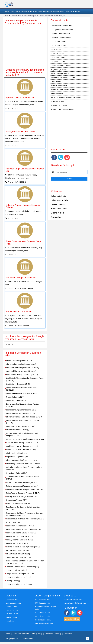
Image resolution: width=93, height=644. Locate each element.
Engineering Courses (59, 70)
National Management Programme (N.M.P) (22, 486)
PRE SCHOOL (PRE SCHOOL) (18, 554)
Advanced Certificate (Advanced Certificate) (23, 368)
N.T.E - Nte (10, 344)
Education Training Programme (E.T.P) (21, 426)
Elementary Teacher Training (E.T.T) (20, 430)
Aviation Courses (57, 54)
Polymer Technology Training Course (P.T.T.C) (23, 547)
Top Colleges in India (43, 620)
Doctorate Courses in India (61, 38)
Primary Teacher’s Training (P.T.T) (19, 543)
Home (7, 12)
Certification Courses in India (62, 26)
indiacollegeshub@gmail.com (75, 603)
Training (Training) (13, 581)
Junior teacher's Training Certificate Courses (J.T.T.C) (23, 478)
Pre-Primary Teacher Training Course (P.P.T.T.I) (24, 529)
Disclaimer (49, 634)
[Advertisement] (25, 49)
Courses (19, 12)
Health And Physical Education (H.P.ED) (21, 450)
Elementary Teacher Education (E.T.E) (21, 413)
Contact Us (68, 634)
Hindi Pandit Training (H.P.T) (17, 453)
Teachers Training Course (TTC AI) (19, 584)
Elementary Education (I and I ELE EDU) (21, 460)
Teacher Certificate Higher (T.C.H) (19, 570)
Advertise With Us (72, 619)
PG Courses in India (59, 42)
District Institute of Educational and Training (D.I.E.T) (22, 405)
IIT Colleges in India (42, 603)
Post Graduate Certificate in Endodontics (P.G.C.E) (25, 519)
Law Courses (56, 81)
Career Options (27, 12)
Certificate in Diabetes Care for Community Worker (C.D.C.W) (25, 379)
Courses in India (16, 16)
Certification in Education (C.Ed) (18, 384)
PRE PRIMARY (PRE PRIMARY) (19, 550)
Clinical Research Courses (61, 66)
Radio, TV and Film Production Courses (66, 97)
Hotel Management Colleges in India (46, 608)
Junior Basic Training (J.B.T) (17, 473)
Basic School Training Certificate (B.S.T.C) (22, 375)
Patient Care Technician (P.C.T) (18, 504)
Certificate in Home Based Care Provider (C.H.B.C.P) (21, 389)
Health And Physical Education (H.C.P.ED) (22, 446)
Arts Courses (56, 50)
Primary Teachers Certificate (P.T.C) (20, 536)
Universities (69, 12)
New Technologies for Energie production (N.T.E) (24, 490)
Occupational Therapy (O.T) (17, 500)
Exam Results (48, 12)
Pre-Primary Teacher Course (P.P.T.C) (20, 526)
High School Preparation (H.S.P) (18, 457)
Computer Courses (58, 62)
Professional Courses (59, 105)
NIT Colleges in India (43, 599)
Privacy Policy (37, 634)
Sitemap (58, 634)
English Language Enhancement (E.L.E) (21, 410)
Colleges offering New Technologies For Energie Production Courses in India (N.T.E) (25, 72)
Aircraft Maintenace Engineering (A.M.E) (21, 364)
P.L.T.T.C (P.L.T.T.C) (14, 522)
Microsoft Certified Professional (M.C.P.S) (22, 483)
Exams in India (38, 12)
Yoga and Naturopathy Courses (63, 109)
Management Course (59, 85)
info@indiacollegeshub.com (74, 599)
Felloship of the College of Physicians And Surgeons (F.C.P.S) (22, 434)
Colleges (13, 12)
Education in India (58, 12)
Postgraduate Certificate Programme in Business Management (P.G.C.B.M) (24, 514)
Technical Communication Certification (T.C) (23, 567)
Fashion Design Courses (60, 73)
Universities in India (60, 200)
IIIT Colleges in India (43, 613)
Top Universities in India (44, 623)
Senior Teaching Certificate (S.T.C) (19, 557)
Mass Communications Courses (63, 89)
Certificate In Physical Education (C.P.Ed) (22, 393)
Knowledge (77, 12)
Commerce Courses (58, 58)
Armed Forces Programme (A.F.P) (19, 361)
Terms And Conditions (21, 634)
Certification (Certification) (16, 400)
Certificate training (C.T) (15, 397)
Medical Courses (57, 93)
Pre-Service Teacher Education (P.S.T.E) (21, 533)
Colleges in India (58, 196)
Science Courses (57, 101)
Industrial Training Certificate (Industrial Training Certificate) (24, 468)
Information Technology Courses (63, 77)
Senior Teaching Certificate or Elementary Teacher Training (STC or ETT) (25, 562)
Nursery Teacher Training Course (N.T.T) (21, 497)
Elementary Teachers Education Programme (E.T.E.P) (23, 422)
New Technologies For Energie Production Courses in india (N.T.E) (45, 16)
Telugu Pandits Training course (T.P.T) (20, 574)
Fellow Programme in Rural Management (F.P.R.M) (25, 439)
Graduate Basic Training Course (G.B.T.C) (22, 443)
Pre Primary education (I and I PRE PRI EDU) (23, 464)
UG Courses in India (59, 46)
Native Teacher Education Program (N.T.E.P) (23, 493)
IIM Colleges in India (43, 616)
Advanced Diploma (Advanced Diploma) (21, 371)
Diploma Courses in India (60, 34)
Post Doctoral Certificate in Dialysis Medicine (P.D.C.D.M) (23, 508)
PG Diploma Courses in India (62, 30)
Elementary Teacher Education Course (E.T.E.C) (24, 417)
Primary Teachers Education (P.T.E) (19, 540)
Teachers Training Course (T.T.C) (19, 577)
